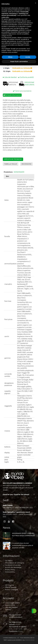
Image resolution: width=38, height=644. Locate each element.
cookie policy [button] (5, 17)
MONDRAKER (19, 172)
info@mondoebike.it (16, 617)
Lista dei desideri (11, 77)
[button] (36, 3)
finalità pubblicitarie (12, 30)
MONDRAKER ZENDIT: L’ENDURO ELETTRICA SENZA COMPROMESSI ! (23, 536)
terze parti (4, 21)
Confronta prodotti (27, 77)
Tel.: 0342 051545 (15, 622)
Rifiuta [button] (10, 57)
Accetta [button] (28, 57)
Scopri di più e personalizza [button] (19, 61)
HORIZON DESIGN (30, 640)
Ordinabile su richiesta (22, 68)
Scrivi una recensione (22, 91)
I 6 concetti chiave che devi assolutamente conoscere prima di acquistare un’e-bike (23, 545)
